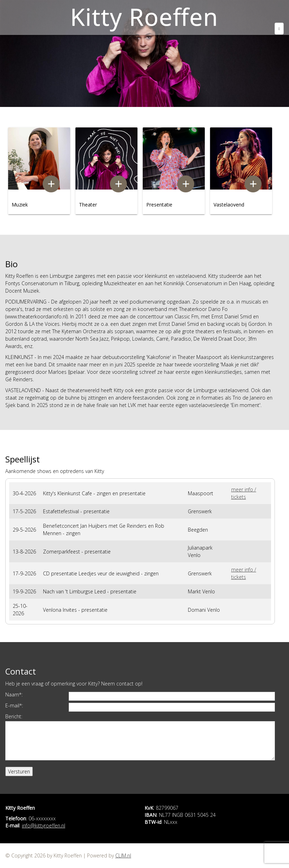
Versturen (19, 771)
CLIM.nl (123, 855)
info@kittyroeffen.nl (44, 825)
